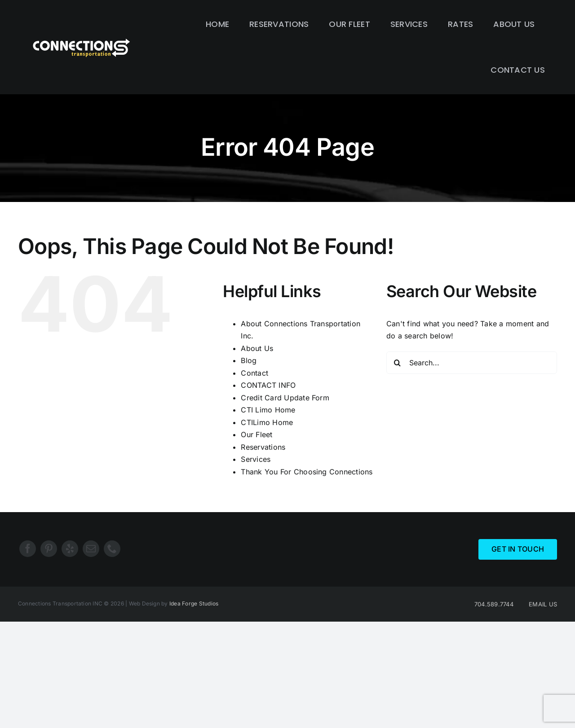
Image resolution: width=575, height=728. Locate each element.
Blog (249, 360)
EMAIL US (543, 604)
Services (256, 459)
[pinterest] (49, 549)
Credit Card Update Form (285, 398)
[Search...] (472, 363)
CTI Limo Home (268, 410)
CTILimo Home (267, 422)
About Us (257, 348)
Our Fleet (257, 434)
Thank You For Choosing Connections (307, 472)
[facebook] (28, 549)
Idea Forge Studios (194, 603)
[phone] (112, 549)
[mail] (91, 549)
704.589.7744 (494, 604)
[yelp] (70, 549)
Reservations (263, 447)
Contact (254, 373)
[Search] (398, 363)
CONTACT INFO (268, 385)
